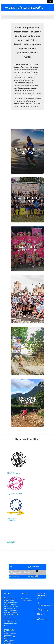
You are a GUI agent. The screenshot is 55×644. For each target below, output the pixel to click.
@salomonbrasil (8, 628)
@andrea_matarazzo (10, 617)
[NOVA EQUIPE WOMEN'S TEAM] (27, 249)
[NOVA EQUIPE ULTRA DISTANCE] (27, 151)
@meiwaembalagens (26, 584)
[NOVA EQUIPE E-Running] (27, 351)
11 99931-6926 (45, 604)
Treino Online (17, 639)
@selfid (6, 623)
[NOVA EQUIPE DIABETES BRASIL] (27, 299)
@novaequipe (45, 594)
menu (50, 1)
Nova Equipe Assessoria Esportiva (24, 7)
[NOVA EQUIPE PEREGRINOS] (27, 403)
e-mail (43, 599)
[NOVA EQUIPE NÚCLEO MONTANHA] (27, 200)
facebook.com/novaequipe (45, 590)
